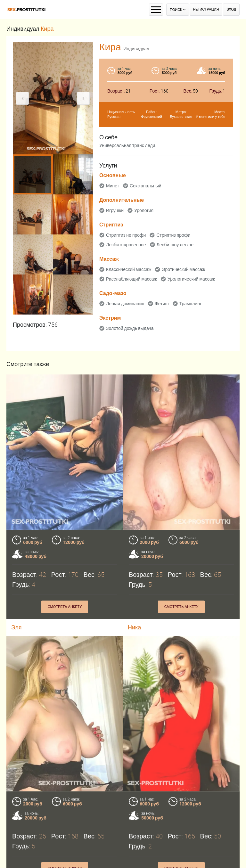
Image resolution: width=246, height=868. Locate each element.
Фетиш (162, 304)
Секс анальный (146, 186)
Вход (231, 9)
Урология (144, 210)
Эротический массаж (183, 269)
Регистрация (206, 9)
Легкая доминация (125, 304)
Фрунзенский (152, 117)
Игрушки (115, 210)
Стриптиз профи (173, 235)
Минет (113, 186)
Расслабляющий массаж (131, 279)
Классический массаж (129, 269)
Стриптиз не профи (126, 235)
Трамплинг (190, 304)
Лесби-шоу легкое (175, 245)
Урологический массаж (191, 279)
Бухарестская (181, 117)
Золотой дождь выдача (130, 328)
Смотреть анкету (65, 607)
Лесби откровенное (126, 245)
